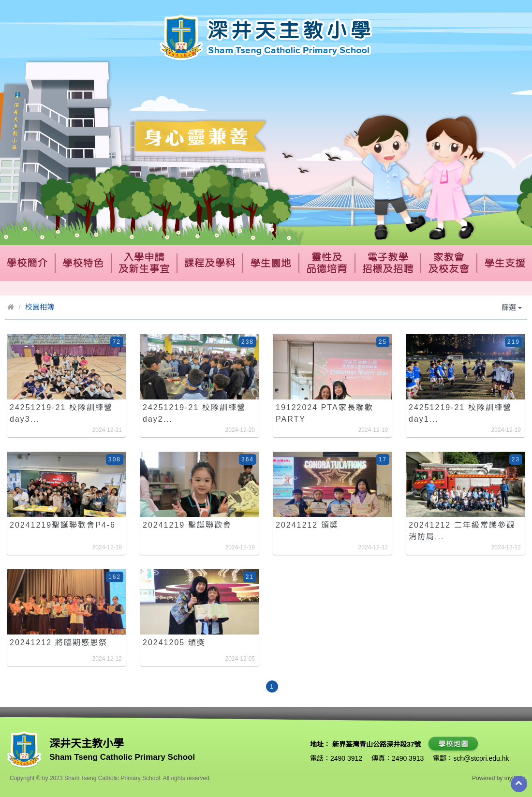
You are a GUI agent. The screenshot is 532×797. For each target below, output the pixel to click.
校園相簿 (40, 307)
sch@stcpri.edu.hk (481, 758)
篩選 (512, 307)
